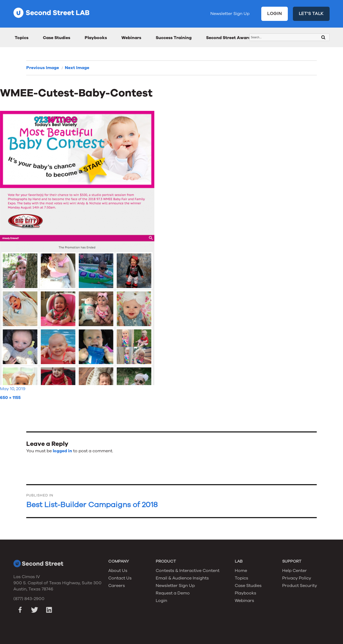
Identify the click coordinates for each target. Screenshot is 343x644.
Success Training (174, 38)
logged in (62, 451)
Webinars (131, 38)
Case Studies (57, 38)
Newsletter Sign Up (230, 14)
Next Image (77, 68)
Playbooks (96, 38)
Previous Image (43, 68)
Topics (22, 38)
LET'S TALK (311, 14)
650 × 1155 (10, 398)
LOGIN (275, 14)
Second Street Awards (230, 38)
